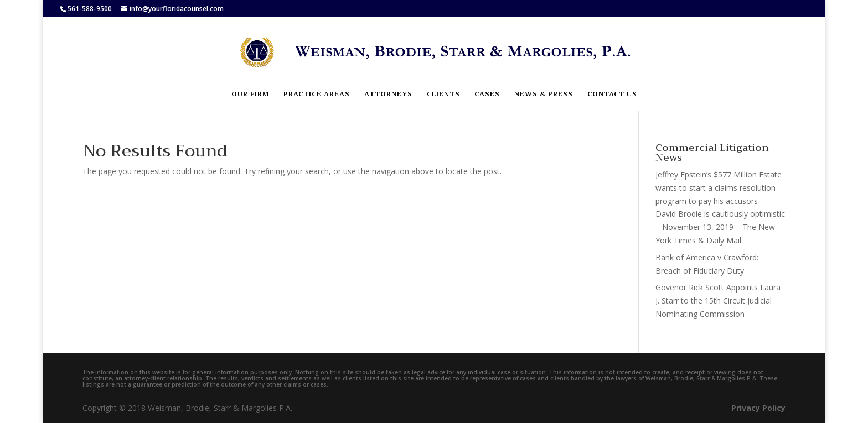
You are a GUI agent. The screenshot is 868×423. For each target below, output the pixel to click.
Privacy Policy (758, 408)
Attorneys (388, 95)
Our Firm (250, 95)
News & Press (544, 95)
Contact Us (612, 95)
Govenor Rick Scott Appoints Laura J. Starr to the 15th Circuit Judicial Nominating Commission (718, 301)
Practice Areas (317, 95)
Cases (487, 95)
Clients (443, 95)
